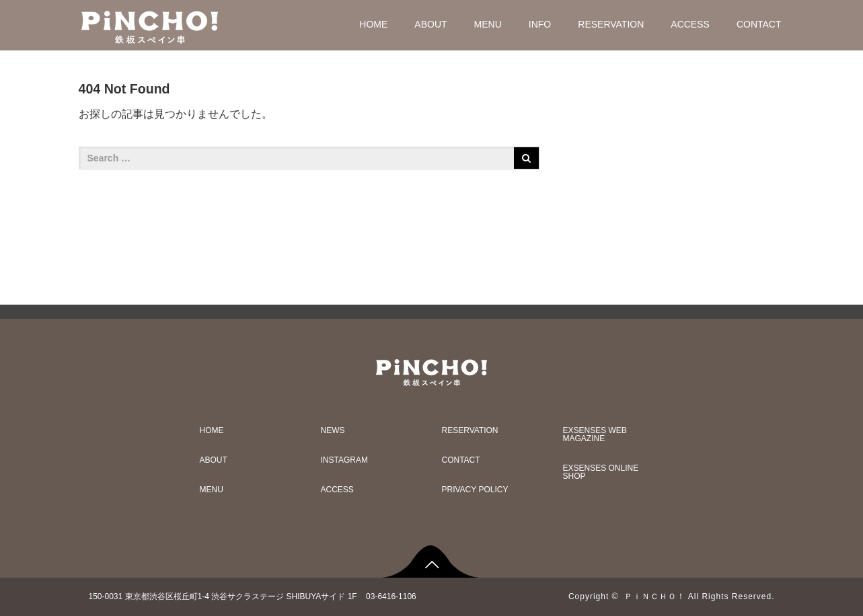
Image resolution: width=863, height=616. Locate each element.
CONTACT (759, 24)
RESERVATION (611, 24)
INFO (540, 24)
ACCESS (690, 24)
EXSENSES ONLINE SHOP (601, 472)
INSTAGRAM (344, 460)
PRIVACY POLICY (475, 490)
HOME (373, 24)
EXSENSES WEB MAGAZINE (595, 434)
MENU (488, 24)
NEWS (333, 430)
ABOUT (430, 24)
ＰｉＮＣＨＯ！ (655, 596)
